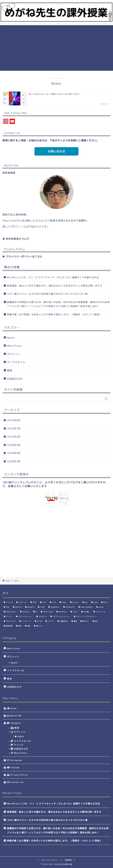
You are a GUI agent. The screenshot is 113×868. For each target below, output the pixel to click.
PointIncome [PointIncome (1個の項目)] (48, 612)
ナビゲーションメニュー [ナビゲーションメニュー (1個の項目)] (61, 616)
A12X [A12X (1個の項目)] (44, 602)
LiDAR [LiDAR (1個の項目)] (42, 607)
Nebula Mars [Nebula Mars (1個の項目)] (11, 612)
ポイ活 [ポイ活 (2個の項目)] (39, 621)
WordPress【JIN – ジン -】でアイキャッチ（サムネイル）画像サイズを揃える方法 (53, 277)
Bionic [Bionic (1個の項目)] (106, 602)
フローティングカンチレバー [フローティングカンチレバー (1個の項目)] (87, 616)
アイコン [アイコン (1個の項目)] (9, 616)
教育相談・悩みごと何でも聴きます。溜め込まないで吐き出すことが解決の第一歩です (55, 286)
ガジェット (14, 354)
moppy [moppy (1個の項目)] (101, 607)
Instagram (15, 760)
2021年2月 (14, 437)
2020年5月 (14, 445)
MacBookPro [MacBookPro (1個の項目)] (70, 607)
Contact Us (15, 782)
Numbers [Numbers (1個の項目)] (26, 612)
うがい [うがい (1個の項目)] (75, 612)
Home (12, 708)
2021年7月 (14, 429)
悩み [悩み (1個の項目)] (96, 621)
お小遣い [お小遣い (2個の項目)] (87, 612)
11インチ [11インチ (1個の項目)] (9, 602)
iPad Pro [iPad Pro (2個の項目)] (18, 607)
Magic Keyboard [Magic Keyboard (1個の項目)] (87, 607)
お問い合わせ (57, 151)
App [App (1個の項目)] (86, 602)
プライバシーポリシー (50, 860)
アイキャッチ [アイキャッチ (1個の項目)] (100, 612)
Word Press (14, 346)
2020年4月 (14, 453)
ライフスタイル (16, 362)
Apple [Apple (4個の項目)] (95, 602)
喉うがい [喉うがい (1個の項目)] (86, 621)
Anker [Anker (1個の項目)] (64, 602)
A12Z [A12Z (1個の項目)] (54, 602)
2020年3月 (14, 461)
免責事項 (68, 860)
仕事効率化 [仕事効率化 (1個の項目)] (64, 621)
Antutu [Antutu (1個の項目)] (75, 602)
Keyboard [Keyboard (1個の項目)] (31, 607)
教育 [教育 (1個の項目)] (20, 626)
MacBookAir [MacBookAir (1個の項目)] (55, 607)
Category (14, 723)
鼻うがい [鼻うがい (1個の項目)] (39, 626)
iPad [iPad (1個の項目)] (8, 607)
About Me (14, 716)
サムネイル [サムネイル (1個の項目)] (43, 616)
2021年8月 (14, 420)
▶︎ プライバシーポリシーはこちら (22, 257)
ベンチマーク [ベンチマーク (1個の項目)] (26, 621)
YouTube (13, 767)
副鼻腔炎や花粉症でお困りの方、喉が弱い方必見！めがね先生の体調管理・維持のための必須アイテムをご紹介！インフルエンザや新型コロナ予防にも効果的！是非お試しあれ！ (58, 304)
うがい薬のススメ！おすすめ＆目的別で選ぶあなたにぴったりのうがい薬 (47, 294)
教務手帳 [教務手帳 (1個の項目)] (9, 626)
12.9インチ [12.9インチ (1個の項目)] (23, 602)
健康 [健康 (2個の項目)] (75, 621)
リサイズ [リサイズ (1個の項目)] (51, 621)
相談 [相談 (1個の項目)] (29, 626)
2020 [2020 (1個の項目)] (34, 602)
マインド (17, 745)
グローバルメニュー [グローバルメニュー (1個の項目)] (25, 616)
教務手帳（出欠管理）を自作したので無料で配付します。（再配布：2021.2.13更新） (54, 314)
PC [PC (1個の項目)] (36, 612)
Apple (11, 338)
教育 (10, 371)
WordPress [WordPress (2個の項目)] (63, 612)
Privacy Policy (17, 775)
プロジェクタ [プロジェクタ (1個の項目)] (11, 621)
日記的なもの (15, 379)
